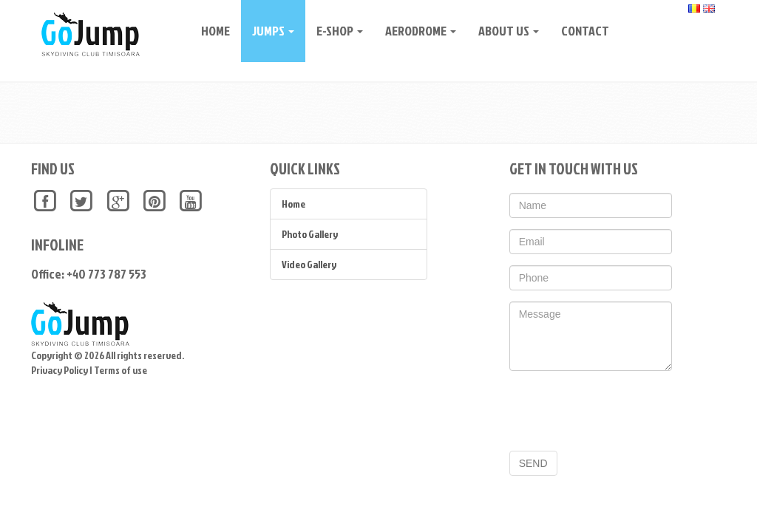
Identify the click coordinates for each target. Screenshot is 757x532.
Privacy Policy (60, 370)
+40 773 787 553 (106, 274)
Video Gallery (309, 264)
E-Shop (335, 31)
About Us (503, 31)
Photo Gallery (310, 234)
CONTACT (580, 31)
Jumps (268, 31)
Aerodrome (415, 31)
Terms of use (120, 370)
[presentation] (622, 411)
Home (210, 31)
